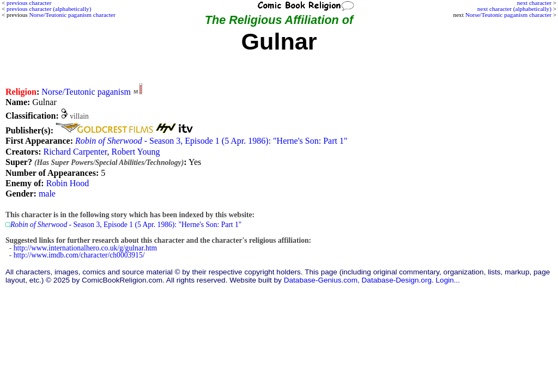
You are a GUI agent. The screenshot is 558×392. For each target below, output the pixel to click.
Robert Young (136, 152)
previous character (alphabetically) (49, 9)
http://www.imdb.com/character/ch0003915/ (79, 255)
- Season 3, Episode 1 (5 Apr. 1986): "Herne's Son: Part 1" (211, 141)
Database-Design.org (397, 280)
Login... (448, 280)
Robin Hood (68, 183)
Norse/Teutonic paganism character (508, 15)
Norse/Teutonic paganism (86, 92)
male (47, 194)
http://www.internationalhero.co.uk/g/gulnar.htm (85, 248)
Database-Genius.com (321, 280)
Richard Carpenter (75, 152)
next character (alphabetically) (514, 9)
